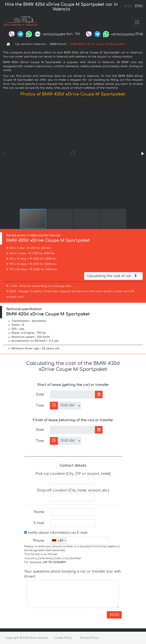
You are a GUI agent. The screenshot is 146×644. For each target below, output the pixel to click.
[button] (142, 154)
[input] (73, 394)
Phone (39, 541)
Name (39, 512)
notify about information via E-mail (56, 533)
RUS (128, 6)
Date (40, 394)
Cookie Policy (63, 638)
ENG (139, 6)
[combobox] (59, 541)
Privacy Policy (89, 638)
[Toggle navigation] (137, 22)
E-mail (39, 523)
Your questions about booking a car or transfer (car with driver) (73, 574)
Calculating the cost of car (112, 276)
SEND (114, 615)
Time (40, 406)
